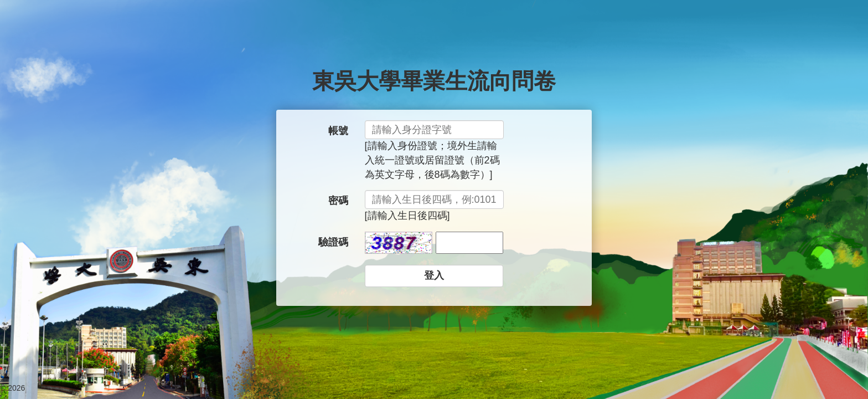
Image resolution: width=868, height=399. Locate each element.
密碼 (338, 201)
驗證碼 (333, 242)
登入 (434, 275)
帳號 (338, 131)
